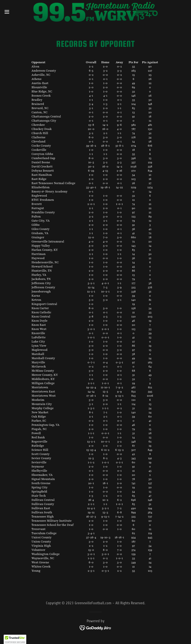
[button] (16, 12)
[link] (96, 12)
